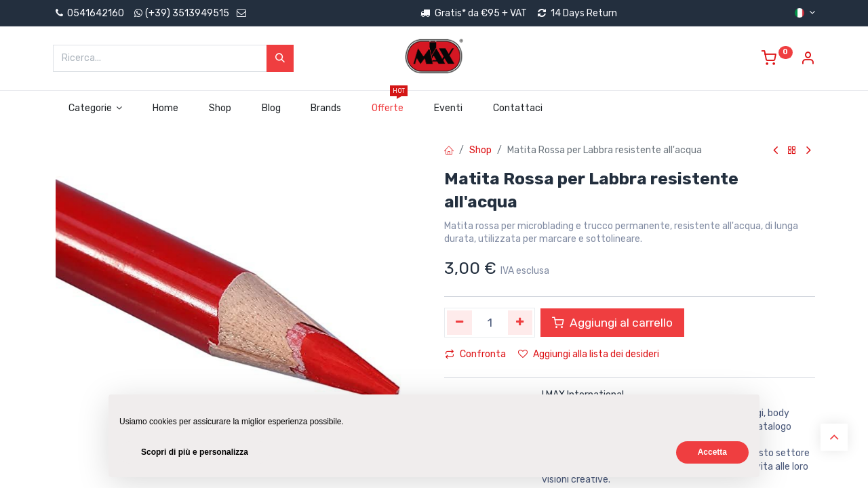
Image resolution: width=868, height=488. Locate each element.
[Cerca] (280, 58)
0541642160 (88, 13)
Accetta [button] (712, 452)
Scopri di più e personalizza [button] (195, 452)
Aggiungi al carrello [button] (612, 323)
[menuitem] (166, 108)
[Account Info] (808, 60)
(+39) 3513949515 (187, 13)
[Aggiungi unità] (520, 323)
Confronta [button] (475, 354)
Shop (480, 150)
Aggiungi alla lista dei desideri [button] (589, 354)
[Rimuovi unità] (459, 323)
